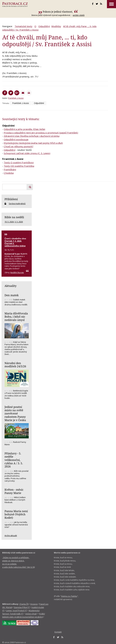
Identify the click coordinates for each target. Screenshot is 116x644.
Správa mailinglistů (17, 204)
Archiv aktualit (11, 536)
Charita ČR (24, 604)
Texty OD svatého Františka (19, 166)
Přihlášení (11, 199)
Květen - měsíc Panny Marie (14, 491)
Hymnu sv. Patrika (69, 596)
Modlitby (56, 26)
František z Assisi (16, 98)
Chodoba (9, 173)
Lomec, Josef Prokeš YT (16, 611)
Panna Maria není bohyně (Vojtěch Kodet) (16, 514)
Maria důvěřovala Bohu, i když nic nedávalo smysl (16, 317)
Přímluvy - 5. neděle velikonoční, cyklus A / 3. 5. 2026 (14, 460)
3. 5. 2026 (19, 222)
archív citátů (79, 15)
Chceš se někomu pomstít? (19, 146)
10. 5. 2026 (9, 222)
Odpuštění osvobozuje (16, 139)
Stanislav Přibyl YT (22, 607)
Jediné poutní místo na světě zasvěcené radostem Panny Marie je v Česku (15, 413)
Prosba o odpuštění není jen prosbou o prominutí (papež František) (41, 133)
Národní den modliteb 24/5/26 (15, 365)
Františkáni (10, 169)
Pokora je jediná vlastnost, (58, 12)
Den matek (12, 295)
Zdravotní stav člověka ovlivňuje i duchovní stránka (32, 136)
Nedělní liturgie (17, 272)
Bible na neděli (14, 217)
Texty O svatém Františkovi (19, 162)
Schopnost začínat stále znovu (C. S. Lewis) (27, 153)
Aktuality (10, 286)
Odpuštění (44, 26)
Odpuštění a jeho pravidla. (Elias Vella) (24, 129)
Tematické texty (23, 26)
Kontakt (58, 632)
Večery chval (31, 614)
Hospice (34, 604)
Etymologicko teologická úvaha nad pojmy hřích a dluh (33, 143)
